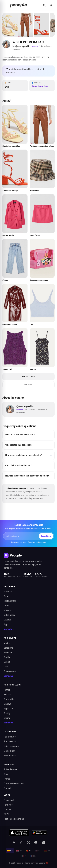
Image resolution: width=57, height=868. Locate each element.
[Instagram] (14, 842)
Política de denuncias (14, 819)
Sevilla (7, 657)
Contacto (8, 788)
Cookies (7, 809)
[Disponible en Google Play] (39, 833)
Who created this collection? (28, 445)
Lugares (7, 620)
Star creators (10, 741)
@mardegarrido (23, 46)
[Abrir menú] (6, 5)
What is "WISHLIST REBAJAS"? (28, 435)
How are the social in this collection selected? (28, 476)
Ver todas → (9, 676)
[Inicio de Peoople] (19, 5)
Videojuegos (9, 615)
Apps (6, 624)
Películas (8, 592)
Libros (7, 606)
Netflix (7, 690)
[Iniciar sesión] (51, 5)
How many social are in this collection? (28, 455)
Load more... (28, 385)
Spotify (7, 713)
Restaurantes (10, 601)
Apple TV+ (9, 709)
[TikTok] (21, 842)
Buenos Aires (10, 671)
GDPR (6, 814)
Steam (7, 718)
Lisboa (7, 662)
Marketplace (9, 751)
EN (19, 851)
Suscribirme (46, 536)
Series (7, 596)
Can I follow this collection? (28, 466)
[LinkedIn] (43, 842)
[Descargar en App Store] (19, 833)
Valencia (8, 653)
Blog (6, 774)
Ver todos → (10, 723)
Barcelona (8, 648)
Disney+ (7, 704)
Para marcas (10, 755)
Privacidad (9, 800)
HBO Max (8, 695)
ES (10, 851)
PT (28, 851)
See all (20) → (28, 377)
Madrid (7, 643)
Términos (8, 805)
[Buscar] (44, 5)
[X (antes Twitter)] (29, 842)
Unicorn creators (11, 746)
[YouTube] (36, 842)
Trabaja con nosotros (14, 783)
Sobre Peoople (11, 769)
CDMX (7, 667)
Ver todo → (9, 629)
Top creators (10, 737)
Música (7, 610)
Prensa (7, 779)
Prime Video (9, 699)
